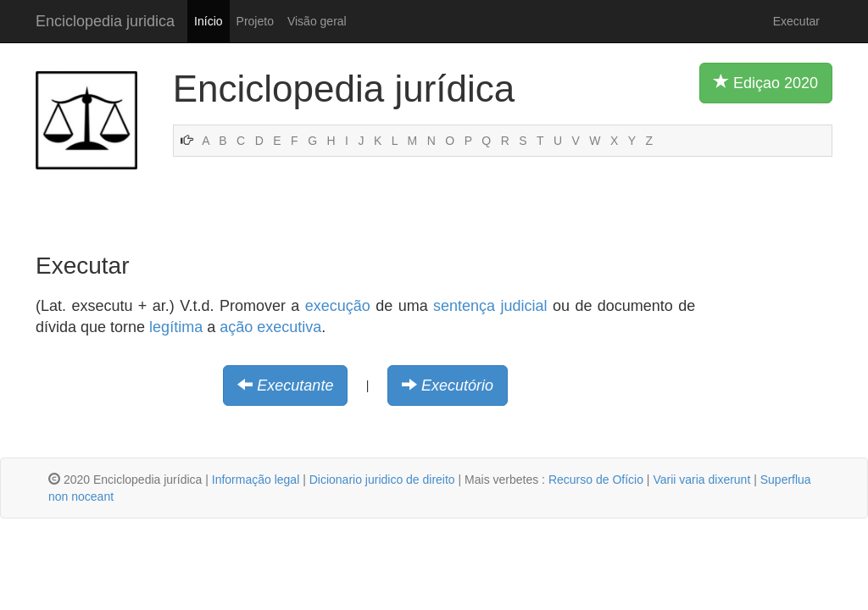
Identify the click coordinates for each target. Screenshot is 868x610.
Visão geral (317, 21)
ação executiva (270, 327)
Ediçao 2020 (766, 82)
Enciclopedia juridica (105, 21)
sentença (464, 306)
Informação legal (256, 480)
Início (208, 21)
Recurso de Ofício (596, 480)
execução (338, 306)
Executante (295, 385)
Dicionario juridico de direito (382, 480)
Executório (457, 385)
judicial (524, 306)
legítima (176, 327)
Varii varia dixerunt (701, 480)
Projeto (255, 21)
